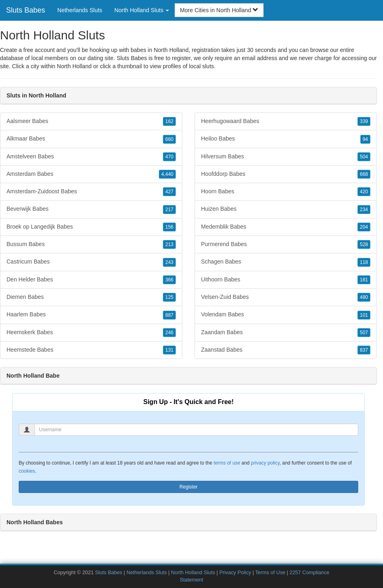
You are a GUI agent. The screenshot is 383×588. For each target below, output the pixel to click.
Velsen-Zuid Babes (286, 297)
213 (169, 244)
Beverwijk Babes (91, 209)
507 (364, 333)
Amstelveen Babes (91, 157)
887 (169, 315)
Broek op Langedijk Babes (91, 227)
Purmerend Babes (286, 244)
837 (364, 350)
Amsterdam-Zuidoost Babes (91, 192)
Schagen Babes (286, 262)
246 (169, 333)
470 (169, 157)
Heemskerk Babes (91, 333)
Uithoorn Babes (286, 280)
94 (365, 139)
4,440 (167, 174)
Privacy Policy (235, 573)
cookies (27, 471)
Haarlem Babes (91, 315)
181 (364, 280)
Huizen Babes (286, 209)
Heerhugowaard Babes (286, 121)
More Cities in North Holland (219, 10)
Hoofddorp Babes (286, 174)
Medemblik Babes (286, 227)
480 (364, 297)
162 (169, 121)
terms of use (227, 463)
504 (364, 157)
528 (364, 244)
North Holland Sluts (193, 573)
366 (169, 280)
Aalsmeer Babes (91, 121)
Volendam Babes (286, 315)
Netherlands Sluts (80, 10)
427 (169, 192)
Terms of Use (270, 573)
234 (364, 210)
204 (364, 227)
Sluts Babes (26, 10)
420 (364, 192)
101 (364, 315)
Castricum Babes (91, 262)
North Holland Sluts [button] (142, 10)
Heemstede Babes (91, 350)
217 (169, 210)
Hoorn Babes (286, 192)
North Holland (74, 66)
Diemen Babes (91, 297)
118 (364, 262)
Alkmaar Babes (91, 139)
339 (364, 121)
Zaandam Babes (286, 333)
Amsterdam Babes (91, 174)
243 (169, 262)
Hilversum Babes (286, 157)
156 (169, 227)
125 (169, 297)
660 (169, 139)
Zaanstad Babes (286, 350)
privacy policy (265, 463)
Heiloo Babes (286, 139)
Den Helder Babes (91, 280)
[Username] (196, 430)
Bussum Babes (91, 244)
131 (169, 350)
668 (364, 174)
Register (189, 487)
